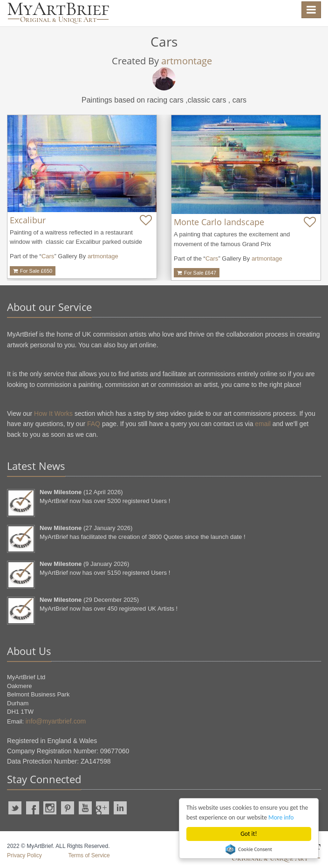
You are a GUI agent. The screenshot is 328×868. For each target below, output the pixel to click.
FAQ (94, 424)
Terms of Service (89, 855)
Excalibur (28, 220)
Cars (48, 256)
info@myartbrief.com (56, 721)
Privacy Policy (24, 855)
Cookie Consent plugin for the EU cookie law (249, 849)
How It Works (53, 413)
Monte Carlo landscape (219, 222)
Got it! (249, 834)
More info (281, 817)
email (263, 424)
